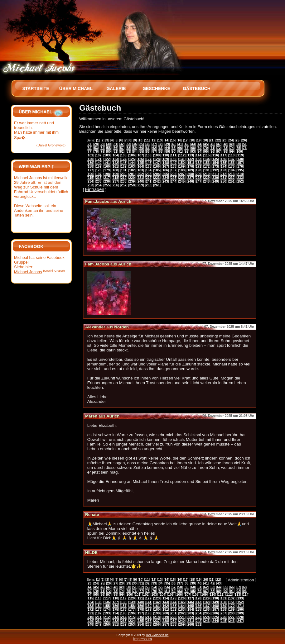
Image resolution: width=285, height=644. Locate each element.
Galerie (116, 88)
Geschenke (156, 88)
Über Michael (76, 88)
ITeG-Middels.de (157, 635)
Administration (241, 580)
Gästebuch (197, 88)
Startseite (36, 88)
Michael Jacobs (28, 272)
